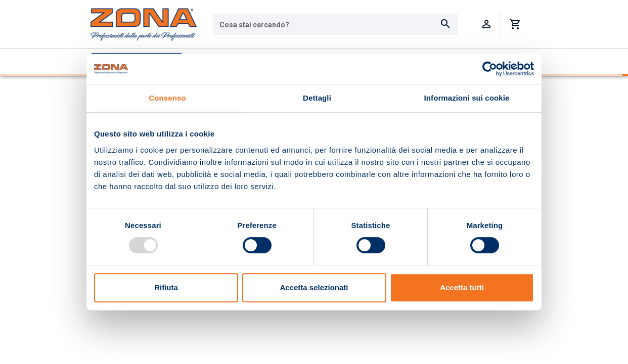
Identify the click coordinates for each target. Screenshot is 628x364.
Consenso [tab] (167, 98)
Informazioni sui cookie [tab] (467, 98)
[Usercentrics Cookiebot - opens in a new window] (490, 69)
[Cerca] (445, 24)
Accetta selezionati (314, 287)
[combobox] (335, 24)
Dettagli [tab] (317, 98)
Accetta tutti (462, 287)
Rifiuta (166, 287)
